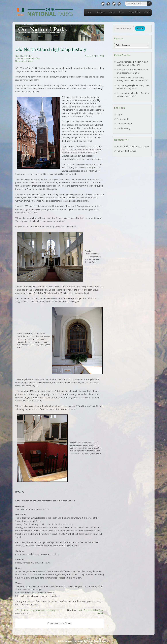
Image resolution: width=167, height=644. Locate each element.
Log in (120, 114)
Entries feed (122, 119)
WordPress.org (124, 128)
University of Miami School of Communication (87, 641)
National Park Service (127, 151)
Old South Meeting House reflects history (36, 610)
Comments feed (124, 124)
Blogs (122, 12)
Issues (112, 12)
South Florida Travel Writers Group (133, 146)
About (147, 12)
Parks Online (135, 12)
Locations (100, 12)
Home (88, 12)
